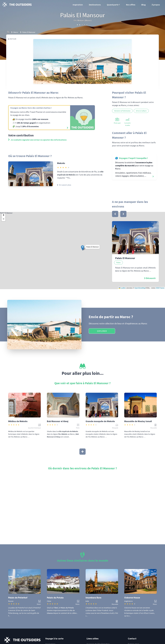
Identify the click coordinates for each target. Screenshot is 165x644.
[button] (83, 248)
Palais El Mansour (29, 32)
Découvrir (151, 278)
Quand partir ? (113, 5)
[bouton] (115, 214)
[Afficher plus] (82, 452)
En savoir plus (64, 185)
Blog (143, 5)
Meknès (61, 163)
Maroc (16, 32)
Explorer (102, 331)
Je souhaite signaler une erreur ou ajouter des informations (37, 140)
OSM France (160, 288)
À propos (156, 5)
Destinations (95, 5)
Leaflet (122, 288)
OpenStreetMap (140, 288)
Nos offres (131, 5)
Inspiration (78, 5)
